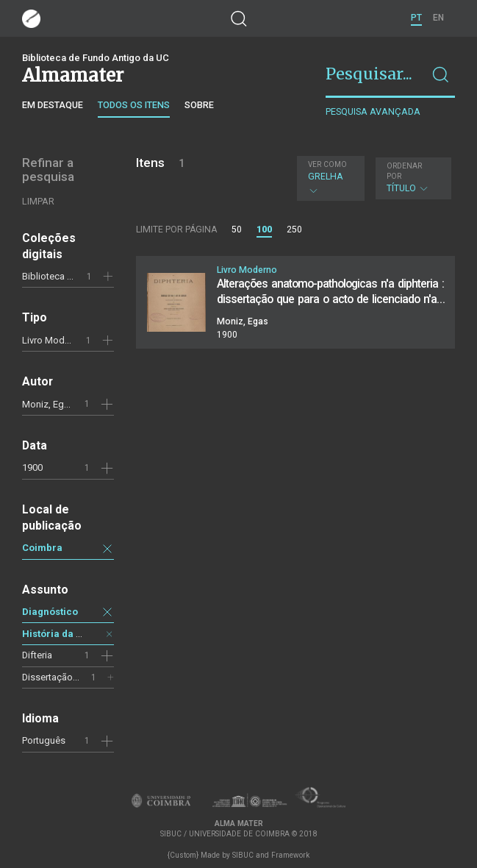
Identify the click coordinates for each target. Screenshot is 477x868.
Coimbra (42, 548)
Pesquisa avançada (373, 111)
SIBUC (243, 855)
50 (237, 230)
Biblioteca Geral (55, 276)
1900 (32, 467)
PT (416, 18)
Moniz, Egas (48, 404)
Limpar (38, 201)
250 (294, 230)
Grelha (329, 178)
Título (412, 178)
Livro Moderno (53, 340)
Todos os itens (134, 105)
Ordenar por (404, 171)
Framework (290, 855)
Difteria (37, 655)
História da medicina (71, 634)
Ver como (327, 164)
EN (438, 18)
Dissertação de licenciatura (79, 677)
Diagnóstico (50, 612)
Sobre (199, 105)
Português (44, 740)
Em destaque (53, 105)
